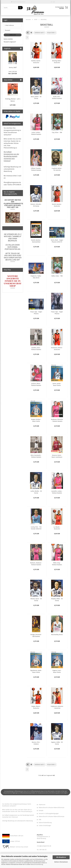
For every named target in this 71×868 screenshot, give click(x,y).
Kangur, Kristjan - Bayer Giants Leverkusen (36, 420)
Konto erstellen (8, 39)
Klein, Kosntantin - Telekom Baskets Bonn (36, 456)
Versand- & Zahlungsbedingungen (49, 814)
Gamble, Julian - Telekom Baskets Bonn (36, 348)
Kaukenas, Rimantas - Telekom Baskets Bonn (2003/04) (57, 420)
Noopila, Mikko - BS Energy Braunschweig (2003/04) (57, 600)
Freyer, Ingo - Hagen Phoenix (36, 313)
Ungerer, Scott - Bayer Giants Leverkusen (57, 671)
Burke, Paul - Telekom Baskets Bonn (57, 97)
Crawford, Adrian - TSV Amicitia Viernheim (57, 169)
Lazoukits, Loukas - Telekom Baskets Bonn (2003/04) (57, 492)
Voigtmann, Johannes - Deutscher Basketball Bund (57, 707)
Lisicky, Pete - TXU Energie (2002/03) (36, 528)
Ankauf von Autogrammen (18, 2)
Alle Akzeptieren (61, 857)
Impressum (42, 805)
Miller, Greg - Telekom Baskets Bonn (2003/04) (57, 564)
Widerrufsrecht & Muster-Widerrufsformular (52, 808)
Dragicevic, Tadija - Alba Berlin (36, 277)
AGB (40, 820)
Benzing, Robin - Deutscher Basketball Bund (57, 62)
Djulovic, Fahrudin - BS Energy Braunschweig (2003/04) (36, 205)
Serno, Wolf (13, 67)
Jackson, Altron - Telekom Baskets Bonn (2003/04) (36, 384)
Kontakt (41, 811)
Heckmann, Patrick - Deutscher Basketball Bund (57, 348)
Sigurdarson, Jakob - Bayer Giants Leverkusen (36, 671)
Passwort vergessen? (10, 42)
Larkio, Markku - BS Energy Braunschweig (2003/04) (36, 492)
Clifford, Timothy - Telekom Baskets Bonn (36, 169)
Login (53, 2)
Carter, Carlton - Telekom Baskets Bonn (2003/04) (36, 133)
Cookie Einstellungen (45, 826)
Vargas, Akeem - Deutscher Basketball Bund (36, 707)
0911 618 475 (43, 850)
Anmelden (13, 35)
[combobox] (40, 33)
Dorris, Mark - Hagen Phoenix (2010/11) (57, 241)
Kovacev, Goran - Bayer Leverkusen (57, 456)
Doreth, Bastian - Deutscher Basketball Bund (57, 205)
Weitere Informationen (61, 862)
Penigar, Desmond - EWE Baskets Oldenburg (36, 635)
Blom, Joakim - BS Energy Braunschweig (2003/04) (36, 97)
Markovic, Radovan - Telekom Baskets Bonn (36, 564)
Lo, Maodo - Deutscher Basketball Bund (57, 528)
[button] (28, 33)
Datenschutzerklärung (37, 864)
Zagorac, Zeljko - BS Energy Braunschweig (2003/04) (57, 743)
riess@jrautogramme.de (44, 846)
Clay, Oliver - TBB (57, 133)
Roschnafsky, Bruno (57, 635)
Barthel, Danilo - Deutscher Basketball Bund (36, 62)
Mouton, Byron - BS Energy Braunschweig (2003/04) (36, 600)
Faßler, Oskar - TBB (57, 276)
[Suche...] (20, 8)
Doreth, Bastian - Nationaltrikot (36, 241)
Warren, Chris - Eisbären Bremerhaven (36, 743)
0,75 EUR (13, 105)
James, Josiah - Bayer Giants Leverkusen (57, 384)
